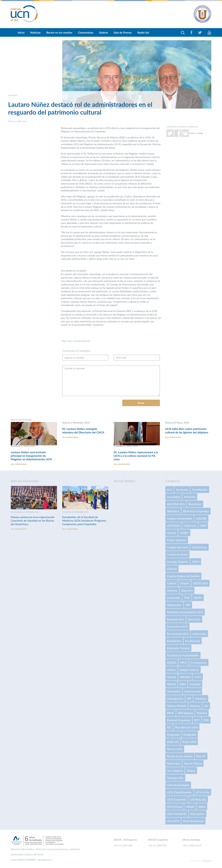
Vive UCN (173, 821)
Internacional (192, 691)
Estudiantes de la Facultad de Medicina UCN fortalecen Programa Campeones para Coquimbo (84, 521)
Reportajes (174, 764)
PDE (206, 720)
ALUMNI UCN (176, 504)
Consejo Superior (178, 562)
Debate (184, 583)
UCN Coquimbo (177, 800)
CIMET (184, 533)
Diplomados (175, 605)
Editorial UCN (176, 619)
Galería (103, 32)
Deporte (172, 591)
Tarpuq (191, 771)
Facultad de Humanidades (183, 655)
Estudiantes (174, 641)
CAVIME (201, 519)
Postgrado (190, 735)
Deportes (187, 591)
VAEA (202, 807)
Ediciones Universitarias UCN (185, 612)
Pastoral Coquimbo (179, 720)
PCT (197, 720)
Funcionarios (199, 663)
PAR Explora (185, 713)
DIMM (198, 598)
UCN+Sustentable (178, 785)
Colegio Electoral (177, 547)
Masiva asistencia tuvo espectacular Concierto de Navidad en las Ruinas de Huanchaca (33, 521)
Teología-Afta (175, 778)
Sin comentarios (19, 464)
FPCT (184, 663)
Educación (194, 619)
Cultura (172, 583)
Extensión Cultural (178, 648)
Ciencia (172, 533)
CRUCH (172, 569)
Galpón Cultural (189, 670)
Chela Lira (190, 526)
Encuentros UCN (177, 627)
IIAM (183, 684)
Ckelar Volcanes (177, 540)
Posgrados (173, 735)
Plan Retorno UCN (186, 727)
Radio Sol (143, 32)
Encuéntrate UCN (178, 634)
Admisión (190, 497)
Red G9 (201, 756)
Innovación (174, 691)
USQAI (190, 807)
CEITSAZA (174, 526)
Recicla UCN (175, 749)
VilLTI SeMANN (177, 814)
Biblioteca (173, 511)
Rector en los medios (59, 32)
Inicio (21, 32)
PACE (171, 713)
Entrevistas (199, 634)
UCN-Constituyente (179, 792)
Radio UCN (189, 742)
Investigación (175, 699)
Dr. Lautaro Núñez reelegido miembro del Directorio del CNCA (83, 430)
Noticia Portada (177, 706)
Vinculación (197, 814)
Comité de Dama (177, 555)
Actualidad (174, 497)
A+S (170, 490)
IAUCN (172, 684)
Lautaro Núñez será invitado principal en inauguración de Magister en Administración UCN (31, 456)
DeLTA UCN (200, 583)
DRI (188, 605)
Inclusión (195, 684)
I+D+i (198, 677)
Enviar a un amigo (196, 133)
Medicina (201, 699)
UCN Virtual (175, 807)
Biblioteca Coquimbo (196, 511)
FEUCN (172, 663)
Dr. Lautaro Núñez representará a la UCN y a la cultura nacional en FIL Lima (136, 456)
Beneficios (195, 504)
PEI (169, 727)
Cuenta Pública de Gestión (183, 576)
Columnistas (86, 32)
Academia (182, 490)
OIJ (206, 706)
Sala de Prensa (123, 32)
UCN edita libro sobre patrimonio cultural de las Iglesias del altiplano (187, 430)
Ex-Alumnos (193, 641)
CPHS (196, 562)
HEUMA (185, 677)
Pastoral (202, 713)
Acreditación (200, 490)
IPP (189, 699)
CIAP (203, 526)
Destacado (174, 598)
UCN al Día (202, 792)
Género (172, 677)
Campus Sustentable (180, 519)
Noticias (35, 32)
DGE (187, 598)
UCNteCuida (198, 800)
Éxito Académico (193, 821)
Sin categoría (175, 771)
